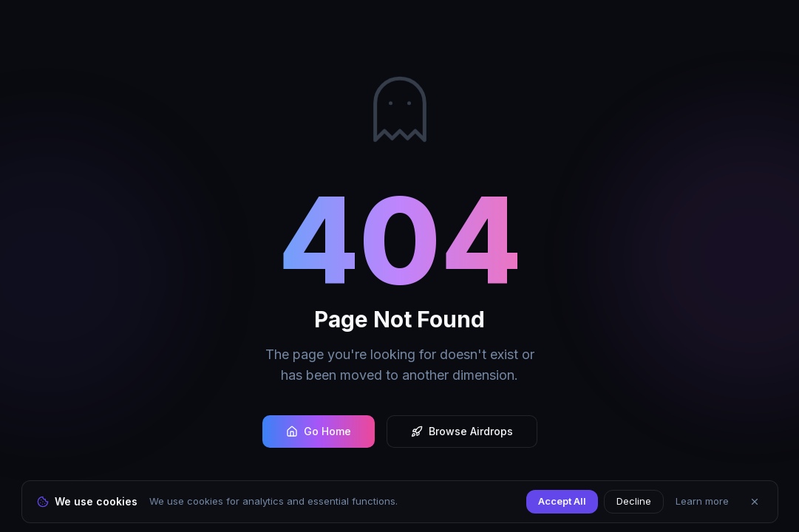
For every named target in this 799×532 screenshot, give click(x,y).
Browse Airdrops (462, 431)
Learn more (702, 501)
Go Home (319, 431)
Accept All (562, 501)
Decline (634, 501)
